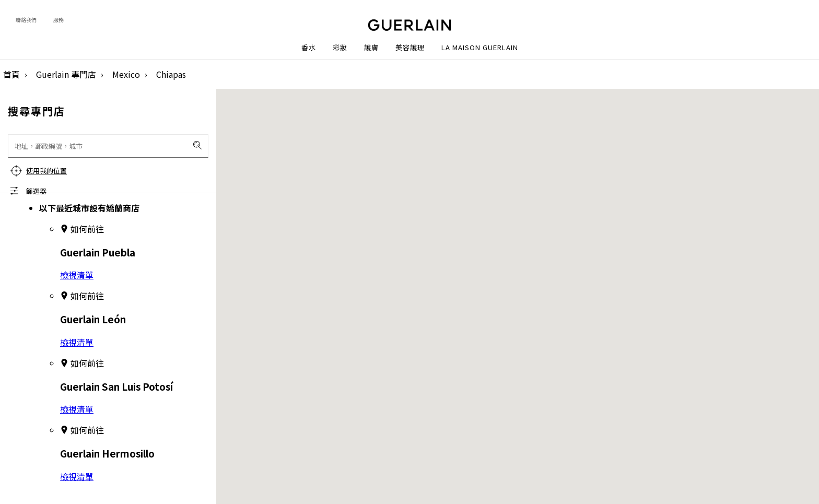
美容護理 (410, 48)
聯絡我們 (26, 20)
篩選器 (36, 191)
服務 (58, 20)
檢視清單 (77, 275)
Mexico (126, 74)
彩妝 (340, 48)
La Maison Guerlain (480, 48)
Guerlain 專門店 (66, 74)
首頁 (11, 74)
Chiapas (171, 74)
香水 (309, 48)
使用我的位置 (46, 171)
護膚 (371, 48)
